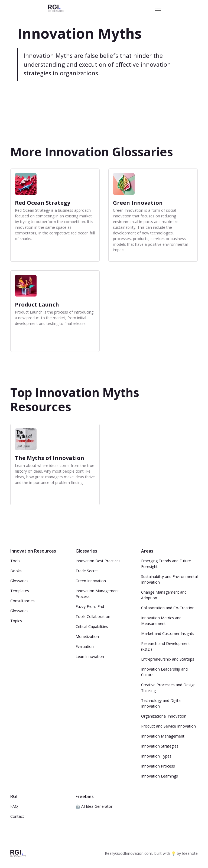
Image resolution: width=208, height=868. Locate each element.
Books (16, 571)
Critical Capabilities (92, 626)
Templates (20, 591)
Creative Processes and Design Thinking (168, 688)
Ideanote (190, 853)
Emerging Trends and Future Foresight (166, 564)
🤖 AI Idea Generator (94, 806)
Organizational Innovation (164, 716)
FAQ (14, 806)
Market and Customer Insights (168, 633)
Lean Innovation (90, 656)
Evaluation (85, 646)
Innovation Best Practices (98, 561)
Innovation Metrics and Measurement (161, 621)
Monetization (87, 636)
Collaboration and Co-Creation (168, 608)
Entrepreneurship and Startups (168, 659)
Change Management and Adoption (164, 595)
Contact (17, 816)
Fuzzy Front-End (90, 606)
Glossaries (19, 581)
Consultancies (22, 601)
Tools (15, 561)
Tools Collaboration (93, 616)
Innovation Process (158, 766)
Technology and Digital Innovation (161, 703)
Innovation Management (163, 736)
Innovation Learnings (160, 776)
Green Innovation (91, 581)
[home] (56, 8)
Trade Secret (87, 571)
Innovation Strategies (160, 746)
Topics (16, 621)
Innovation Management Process (97, 594)
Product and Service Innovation (168, 726)
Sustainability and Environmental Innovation (169, 579)
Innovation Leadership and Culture (164, 672)
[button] (157, 8)
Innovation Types (156, 756)
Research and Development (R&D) (165, 646)
